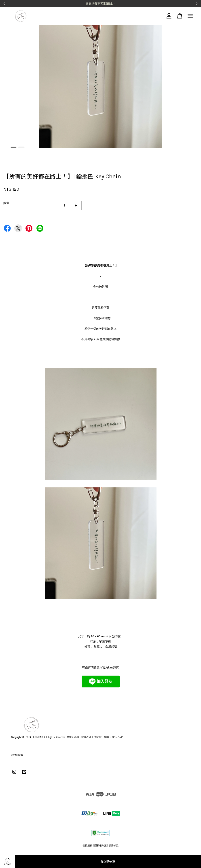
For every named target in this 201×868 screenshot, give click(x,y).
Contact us (17, 755)
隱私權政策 (100, 846)
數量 (6, 203)
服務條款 (114, 846)
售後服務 (87, 846)
